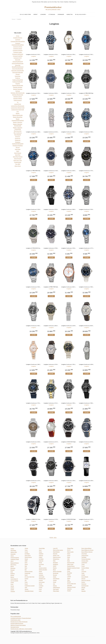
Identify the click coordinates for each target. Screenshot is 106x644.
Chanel (12, 590)
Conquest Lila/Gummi (18, 54)
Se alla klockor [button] (80, 14)
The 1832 (18, 164)
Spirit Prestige (18, 159)
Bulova (12, 577)
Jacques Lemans (43, 568)
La (18, 102)
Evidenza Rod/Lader (18, 82)
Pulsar (69, 555)
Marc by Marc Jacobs (58, 550)
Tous (83, 570)
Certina (12, 588)
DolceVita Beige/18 (18, 62)
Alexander (13, 554)
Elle (26, 570)
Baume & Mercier (15, 563)
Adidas (12, 549)
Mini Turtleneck (18, 133)
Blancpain (13, 568)
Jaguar (40, 572)
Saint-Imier (18, 149)
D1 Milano (27, 554)
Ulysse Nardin (85, 577)
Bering (12, 566)
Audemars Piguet (15, 559)
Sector (69, 578)
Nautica (55, 568)
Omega (55, 580)
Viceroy (83, 582)
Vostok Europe (85, 586)
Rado (69, 561)
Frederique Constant (30, 586)
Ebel (26, 566)
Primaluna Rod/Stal (18, 146)
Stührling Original (71, 587)
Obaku (55, 577)
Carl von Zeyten (14, 581)
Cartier (12, 583)
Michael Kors (56, 559)
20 (54, 538)
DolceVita (18, 60)
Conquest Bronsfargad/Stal (18, 41)
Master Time (56, 555)
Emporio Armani (29, 572)
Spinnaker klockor (15, 627)
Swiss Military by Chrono (87, 550)
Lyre (18, 112)
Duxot (26, 564)
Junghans (41, 575)
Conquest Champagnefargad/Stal (18, 44)
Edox (26, 568)
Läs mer (34, 64)
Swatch (69, 591)
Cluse (26, 550)
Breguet (13, 570)
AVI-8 (12, 561)
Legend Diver (18, 104)
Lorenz (41, 588)
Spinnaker (61, 14)
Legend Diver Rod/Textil (18, 110)
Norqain (55, 575)
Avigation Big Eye (18, 38)
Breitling (13, 574)
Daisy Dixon (28, 555)
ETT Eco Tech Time (29, 577)
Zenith (83, 589)
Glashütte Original (29, 591)
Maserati (55, 554)
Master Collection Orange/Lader (18, 125)
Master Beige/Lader (18, 115)
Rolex (69, 571)
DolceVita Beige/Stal (18, 69)
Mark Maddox (56, 552)
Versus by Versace (86, 580)
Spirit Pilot (18, 155)
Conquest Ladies (18, 52)
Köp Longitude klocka (16, 616)
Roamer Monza (71, 566)
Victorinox (84, 584)
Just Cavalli (42, 577)
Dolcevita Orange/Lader (18, 71)
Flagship (18, 84)
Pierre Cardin (70, 552)
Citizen (26, 548)
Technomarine (85, 555)
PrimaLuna (18, 140)
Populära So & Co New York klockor (19, 622)
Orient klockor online (15, 620)
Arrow (18, 36)
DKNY (26, 561)
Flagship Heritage (18, 87)
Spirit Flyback (18, 153)
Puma (69, 557)
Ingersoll (41, 561)
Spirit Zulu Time (18, 160)
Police (69, 554)
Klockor (14, 19)
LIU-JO (40, 584)
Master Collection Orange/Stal (18, 128)
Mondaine (55, 563)
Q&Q (68, 559)
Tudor (83, 573)
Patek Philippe (56, 588)
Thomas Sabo (85, 561)
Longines (43, 14)
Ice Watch (41, 559)
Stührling (52, 14)
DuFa (26, 563)
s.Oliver (69, 577)
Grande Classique (18, 89)
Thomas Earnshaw (86, 559)
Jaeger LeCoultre (43, 570)
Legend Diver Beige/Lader (18, 106)
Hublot (41, 557)
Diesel (26, 559)
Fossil (26, 584)
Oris (54, 584)
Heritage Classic (18, 97)
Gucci (40, 550)
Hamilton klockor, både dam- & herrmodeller (21, 629)
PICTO (69, 550)
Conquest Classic (18, 49)
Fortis (26, 582)
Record (18, 147)
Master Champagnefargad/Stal (18, 120)
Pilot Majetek (18, 135)
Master (18, 113)
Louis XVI (55, 548)
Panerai (55, 586)
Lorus (40, 589)
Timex (83, 564)
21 (56, 538)
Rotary (69, 575)
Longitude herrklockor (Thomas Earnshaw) (21, 618)
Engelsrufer (28, 573)
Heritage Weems (18, 99)
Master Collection (18, 122)
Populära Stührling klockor (17, 624)
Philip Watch (56, 591)
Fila (26, 580)
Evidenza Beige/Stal (18, 80)
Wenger (83, 588)
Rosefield (70, 573)
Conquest (18, 40)
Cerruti (12, 586)
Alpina (12, 556)
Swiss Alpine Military (86, 548)
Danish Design (28, 557)
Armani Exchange (15, 558)
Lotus (40, 591)
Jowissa (41, 573)
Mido (54, 561)
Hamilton (70, 14)
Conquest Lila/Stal (18, 56)
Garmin (26, 589)
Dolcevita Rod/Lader (18, 72)
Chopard (13, 591)
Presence (18, 137)
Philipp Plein (70, 548)
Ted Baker (84, 557)
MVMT (55, 566)
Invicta (40, 563)
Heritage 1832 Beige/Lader (18, 93)
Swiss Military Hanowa (87, 552)
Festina (26, 579)
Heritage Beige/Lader (18, 95)
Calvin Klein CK (14, 579)
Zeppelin (84, 591)
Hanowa (41, 555)
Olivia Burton (56, 579)
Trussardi (84, 572)
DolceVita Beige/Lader (18, 63)
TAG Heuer (84, 554)
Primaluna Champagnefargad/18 (18, 143)
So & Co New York (25, 14)
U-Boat (83, 575)
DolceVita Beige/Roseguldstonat (18, 66)
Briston (12, 575)
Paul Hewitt (56, 589)
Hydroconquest (18, 100)
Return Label (70, 564)
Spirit (18, 151)
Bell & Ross (13, 565)
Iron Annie (41, 564)
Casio (12, 584)
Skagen (69, 582)
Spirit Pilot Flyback (18, 157)
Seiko (69, 580)
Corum (26, 552)
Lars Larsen (42, 582)
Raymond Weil (71, 563)
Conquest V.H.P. (18, 58)
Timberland (84, 563)
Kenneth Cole (42, 579)
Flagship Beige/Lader (18, 85)
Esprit (26, 575)
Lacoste (41, 580)
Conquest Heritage (18, 50)
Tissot (83, 566)
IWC (40, 566)
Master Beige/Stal (18, 117)
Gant (26, 588)
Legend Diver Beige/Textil (18, 108)
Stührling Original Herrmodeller (18, 625)
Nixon (54, 570)
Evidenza (18, 78)
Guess (40, 552)
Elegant (18, 74)
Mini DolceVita (18, 131)
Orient (36, 14)
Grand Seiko (42, 548)
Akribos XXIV (14, 552)
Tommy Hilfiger (85, 568)
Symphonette (18, 162)
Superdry (69, 589)
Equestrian (18, 76)
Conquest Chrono (18, 47)
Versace (83, 579)
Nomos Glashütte (57, 572)
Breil (12, 572)
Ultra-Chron (18, 166)
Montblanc (56, 564)
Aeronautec (13, 550)
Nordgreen (56, 573)
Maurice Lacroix (57, 557)
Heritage (18, 91)
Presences (18, 138)
